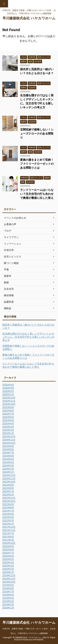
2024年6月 (8, 456)
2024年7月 (8, 453)
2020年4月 (8, 563)
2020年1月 (8, 572)
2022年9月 (8, 504)
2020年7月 (8, 553)
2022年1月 (8, 524)
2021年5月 (8, 540)
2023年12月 (9, 475)
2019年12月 (9, 575)
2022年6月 (8, 514)
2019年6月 (8, 595)
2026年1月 (8, 394)
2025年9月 (8, 407)
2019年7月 (8, 592)
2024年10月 (9, 443)
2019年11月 (9, 579)
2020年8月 (8, 550)
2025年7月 (8, 414)
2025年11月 (9, 401)
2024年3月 (8, 466)
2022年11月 (9, 498)
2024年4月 (8, 462)
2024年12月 (9, 436)
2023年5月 (8, 495)
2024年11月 (9, 440)
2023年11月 (9, 478)
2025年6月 (8, 417)
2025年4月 (8, 424)
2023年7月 (8, 491)
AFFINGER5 (38, 640)
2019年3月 (8, 601)
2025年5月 (8, 420)
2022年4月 (8, 517)
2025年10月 (9, 404)
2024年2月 (8, 469)
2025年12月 (9, 398)
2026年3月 (8, 388)
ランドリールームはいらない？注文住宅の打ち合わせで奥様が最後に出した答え (37, 194)
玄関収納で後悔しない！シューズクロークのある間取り (37, 134)
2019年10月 (9, 582)
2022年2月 (8, 521)
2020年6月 (8, 556)
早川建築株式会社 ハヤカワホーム (29, 18)
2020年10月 (9, 543)
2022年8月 (8, 508)
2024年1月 (8, 472)
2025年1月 (8, 433)
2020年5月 (8, 559)
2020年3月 (8, 566)
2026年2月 (8, 391)
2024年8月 (8, 449)
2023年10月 (9, 482)
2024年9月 (8, 446)
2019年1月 (8, 608)
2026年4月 (8, 385)
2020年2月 (8, 569)
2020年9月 (8, 546)
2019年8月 (8, 588)
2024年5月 (8, 459)
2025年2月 (8, 430)
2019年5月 (8, 598)
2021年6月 (8, 537)
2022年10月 (9, 501)
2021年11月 (9, 530)
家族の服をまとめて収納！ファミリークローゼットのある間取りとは (37, 164)
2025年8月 (8, 411)
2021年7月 (8, 533)
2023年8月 (8, 488)
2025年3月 (8, 427)
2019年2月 (8, 605)
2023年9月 (8, 485)
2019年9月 (8, 585)
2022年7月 (8, 511)
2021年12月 (9, 527)
